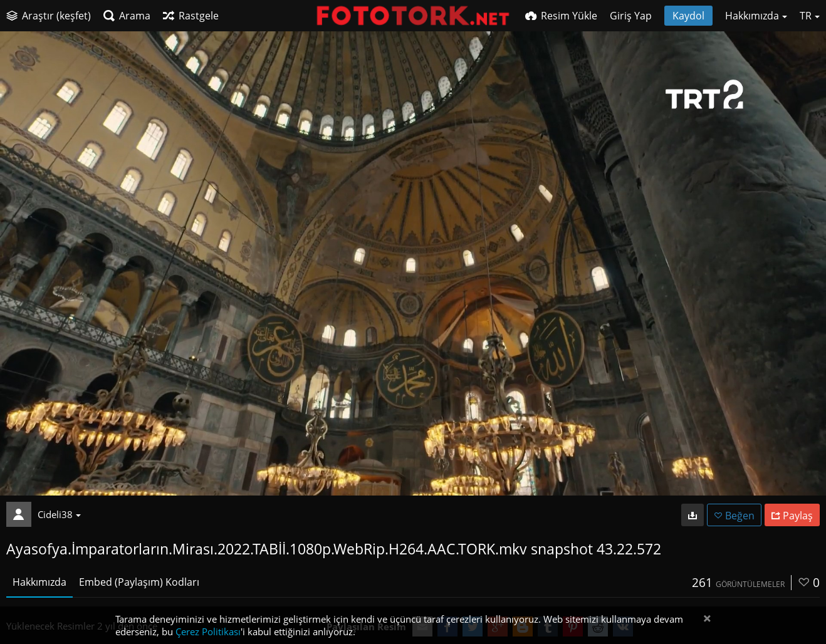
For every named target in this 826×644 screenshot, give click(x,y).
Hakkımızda (39, 582)
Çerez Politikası (208, 631)
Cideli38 (59, 514)
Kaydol (688, 16)
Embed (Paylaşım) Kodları (139, 582)
